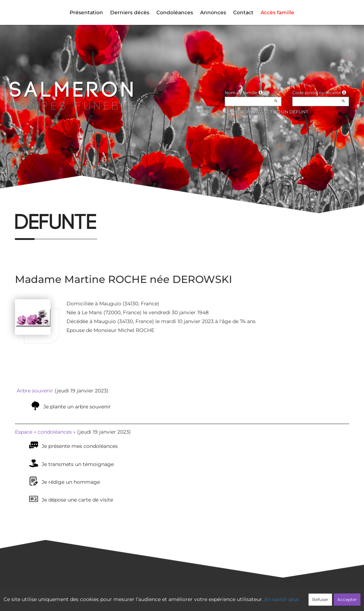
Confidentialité (178, 596)
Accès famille (277, 12)
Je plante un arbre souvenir (77, 407)
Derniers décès (130, 12)
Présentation (86, 12)
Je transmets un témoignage (78, 464)
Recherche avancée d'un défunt (266, 112)
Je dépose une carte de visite (77, 500)
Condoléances (175, 12)
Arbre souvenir (35, 391)
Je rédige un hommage (71, 482)
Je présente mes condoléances (80, 446)
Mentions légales (246, 596)
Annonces (213, 12)
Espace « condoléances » (45, 432)
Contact (243, 12)
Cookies (211, 596)
